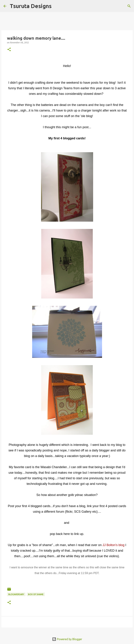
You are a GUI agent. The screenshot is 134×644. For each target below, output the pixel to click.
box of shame (36, 594)
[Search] (56, 6)
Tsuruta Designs (31, 6)
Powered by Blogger (67, 639)
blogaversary (16, 594)
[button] (9, 50)
